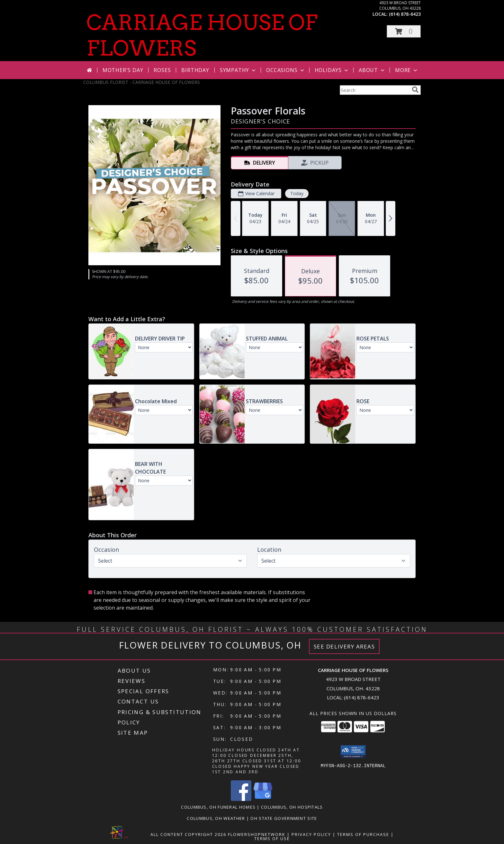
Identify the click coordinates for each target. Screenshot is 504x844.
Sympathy (238, 70)
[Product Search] (374, 90)
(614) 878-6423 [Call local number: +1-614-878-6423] (405, 14)
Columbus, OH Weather (216, 818)
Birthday (195, 70)
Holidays (332, 70)
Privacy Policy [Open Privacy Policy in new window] (311, 834)
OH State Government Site (284, 818)
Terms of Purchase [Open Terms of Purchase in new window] (363, 834)
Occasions (286, 70)
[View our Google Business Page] (263, 799)
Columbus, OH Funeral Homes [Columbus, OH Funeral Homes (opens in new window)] (218, 807)
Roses (162, 70)
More (407, 70)
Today (297, 193)
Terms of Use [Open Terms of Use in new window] (272, 839)
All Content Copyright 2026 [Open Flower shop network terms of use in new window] (188, 834)
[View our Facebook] (241, 799)
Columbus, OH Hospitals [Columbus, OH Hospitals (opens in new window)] (292, 807)
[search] (415, 90)
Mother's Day (123, 70)
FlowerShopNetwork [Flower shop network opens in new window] (257, 834)
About (372, 70)
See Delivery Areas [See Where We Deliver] (344, 646)
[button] (404, 31)
